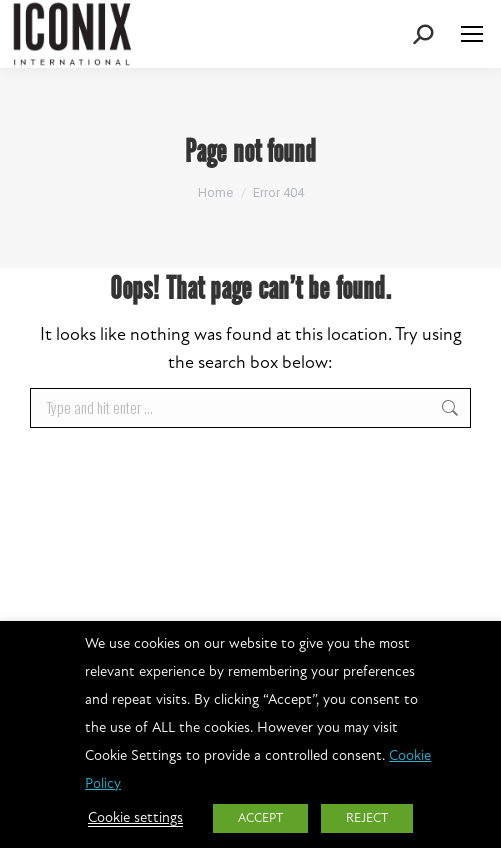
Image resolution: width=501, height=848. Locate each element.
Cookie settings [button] (135, 818)
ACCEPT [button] (260, 818)
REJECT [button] (367, 818)
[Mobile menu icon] (472, 34)
